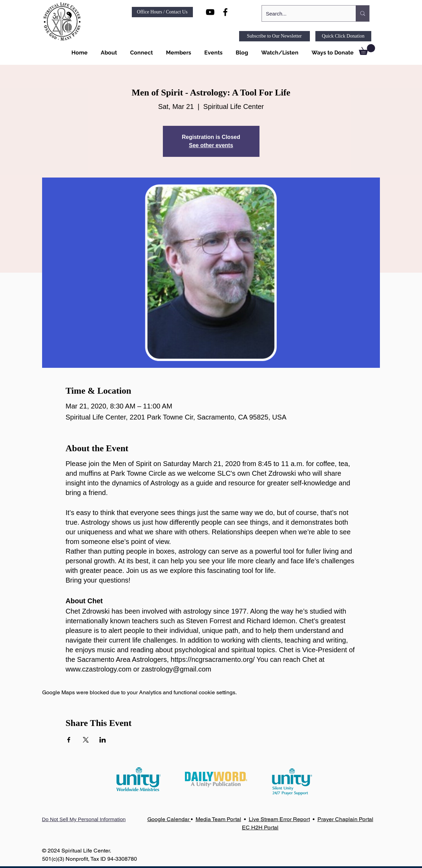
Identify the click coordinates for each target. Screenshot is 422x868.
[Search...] (304, 13)
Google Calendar (169, 819)
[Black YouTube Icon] (210, 12)
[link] (367, 49)
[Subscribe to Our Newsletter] (274, 36)
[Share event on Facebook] (69, 740)
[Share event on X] (86, 740)
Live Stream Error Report (279, 819)
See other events (211, 145)
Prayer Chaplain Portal (345, 819)
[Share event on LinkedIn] (103, 740)
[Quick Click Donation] (343, 36)
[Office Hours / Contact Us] (162, 12)
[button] (107, 53)
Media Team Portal (218, 819)
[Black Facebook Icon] (225, 12)
